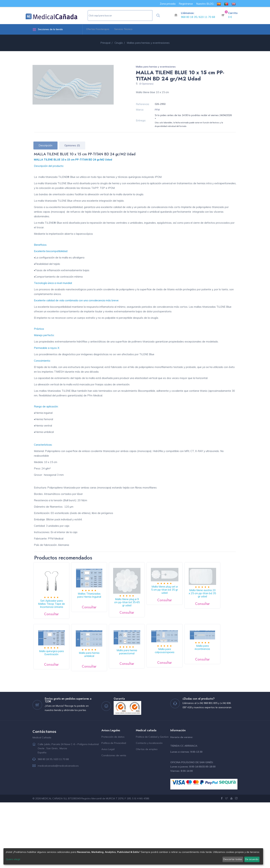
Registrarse (186, 4)
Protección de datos (113, 802)
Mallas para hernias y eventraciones (156, 67)
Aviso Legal (108, 815)
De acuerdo (252, 859)
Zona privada (168, 4)
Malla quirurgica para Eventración (101, 665)
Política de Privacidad (114, 809)
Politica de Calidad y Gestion (152, 802)
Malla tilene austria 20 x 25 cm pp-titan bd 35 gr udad (55, 666)
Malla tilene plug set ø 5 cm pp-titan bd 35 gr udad (192, 592)
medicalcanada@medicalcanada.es (58, 831)
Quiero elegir (13, 859)
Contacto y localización (149, 809)
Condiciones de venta (114, 821)
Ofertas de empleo (147, 815)
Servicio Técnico (123, 29)
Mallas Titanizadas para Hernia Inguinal (101, 601)
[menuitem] (219, 4)
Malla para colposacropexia (55, 718)
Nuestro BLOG (205, 4)
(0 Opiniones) (146, 84)
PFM (157, 110)
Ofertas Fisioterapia (98, 29)
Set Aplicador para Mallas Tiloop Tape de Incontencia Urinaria (55, 612)
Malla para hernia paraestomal (192, 664)
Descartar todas (233, 859)
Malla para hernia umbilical (147, 666)
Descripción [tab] (45, 145)
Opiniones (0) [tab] (72, 145)
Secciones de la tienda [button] (48, 29)
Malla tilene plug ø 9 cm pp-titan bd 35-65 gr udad (147, 608)
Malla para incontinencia (101, 714)
